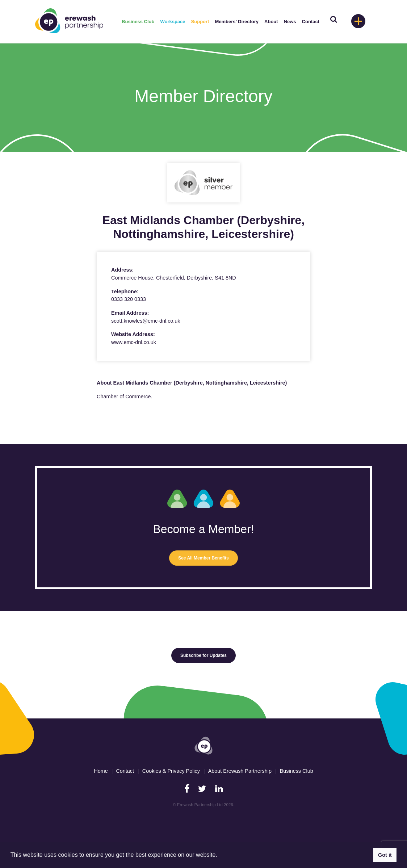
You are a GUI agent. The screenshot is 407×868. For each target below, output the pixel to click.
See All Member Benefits (204, 558)
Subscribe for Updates (204, 655)
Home (101, 771)
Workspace (173, 22)
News (290, 22)
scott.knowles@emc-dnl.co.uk (146, 321)
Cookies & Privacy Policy (171, 771)
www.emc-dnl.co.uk (134, 342)
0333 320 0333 (129, 299)
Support (200, 22)
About (271, 22)
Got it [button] (385, 855)
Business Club (138, 22)
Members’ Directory (237, 22)
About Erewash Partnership (240, 771)
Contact (311, 22)
